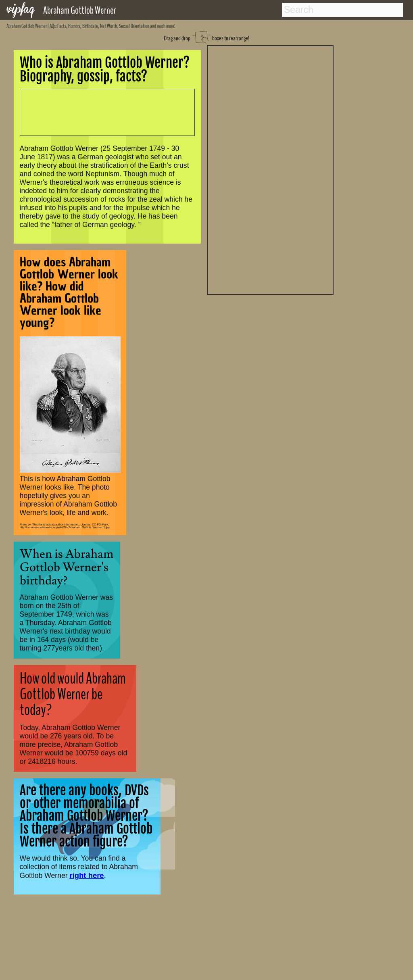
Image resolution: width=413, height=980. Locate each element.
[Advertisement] (270, 169)
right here (87, 875)
